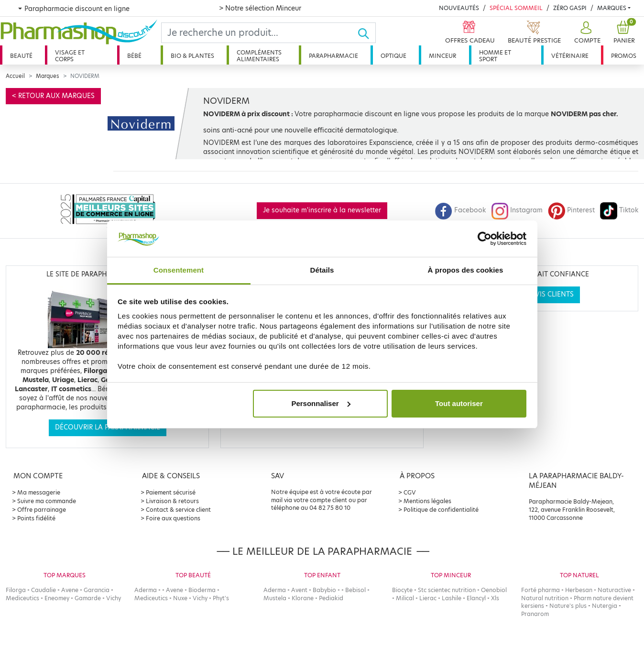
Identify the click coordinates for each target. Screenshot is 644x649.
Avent (299, 590)
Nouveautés (459, 8)
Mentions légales (427, 501)
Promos (624, 56)
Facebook (460, 210)
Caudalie (44, 590)
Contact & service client (178, 510)
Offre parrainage (42, 510)
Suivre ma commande (47, 501)
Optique (393, 56)
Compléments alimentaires (259, 56)
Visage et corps (70, 56)
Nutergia (605, 606)
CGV (410, 492)
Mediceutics (22, 598)
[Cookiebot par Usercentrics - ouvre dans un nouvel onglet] (485, 239)
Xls (495, 598)
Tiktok (619, 210)
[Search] (259, 33)
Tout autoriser (459, 403)
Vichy (114, 598)
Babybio (324, 590)
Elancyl (476, 598)
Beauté (21, 56)
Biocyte (402, 590)
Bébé (134, 56)
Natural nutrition (545, 598)
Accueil (15, 76)
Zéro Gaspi (570, 8)
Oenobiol (494, 590)
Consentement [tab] (179, 270)
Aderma (146, 590)
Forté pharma (540, 590)
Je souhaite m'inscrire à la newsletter (322, 210)
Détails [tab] (322, 270)
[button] (586, 33)
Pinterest (571, 210)
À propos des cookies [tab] (466, 270)
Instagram (517, 210)
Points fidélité (36, 518)
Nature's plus (568, 606)
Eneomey (57, 598)
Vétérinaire (570, 56)
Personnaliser (321, 403)
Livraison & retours (172, 501)
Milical (405, 598)
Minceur (442, 56)
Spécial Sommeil (516, 8)
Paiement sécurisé (171, 492)
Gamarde (88, 598)
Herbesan (579, 590)
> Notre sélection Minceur (260, 8)
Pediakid (331, 598)
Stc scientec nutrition (447, 590)
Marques (612, 8)
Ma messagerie (39, 492)
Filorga (16, 590)
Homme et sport (495, 56)
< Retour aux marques (53, 96)
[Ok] (366, 33)
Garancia (97, 590)
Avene (70, 590)
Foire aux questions (173, 518)
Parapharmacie (333, 56)
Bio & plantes (192, 56)
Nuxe (180, 598)
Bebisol (355, 590)
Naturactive (614, 590)
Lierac (428, 598)
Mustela (275, 598)
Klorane (303, 598)
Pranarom (535, 614)
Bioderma (202, 590)
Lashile (452, 598)
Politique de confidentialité (441, 510)
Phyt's (221, 598)
